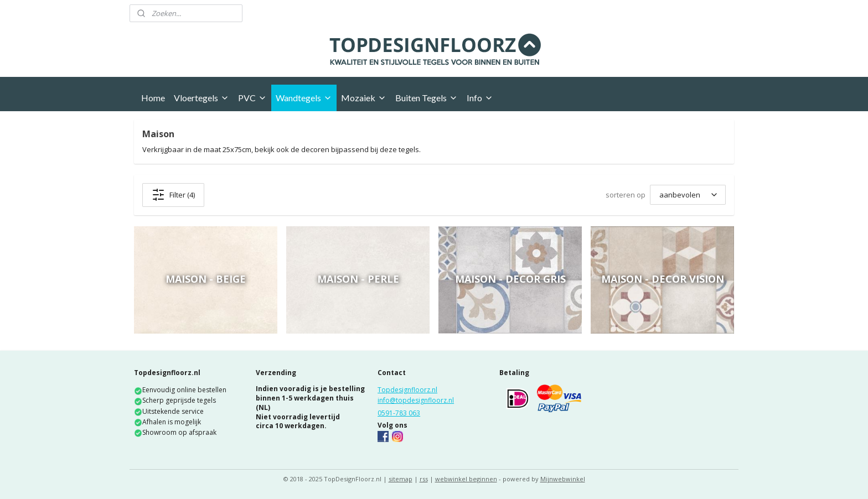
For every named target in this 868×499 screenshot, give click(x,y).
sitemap (401, 479)
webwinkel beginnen (466, 479)
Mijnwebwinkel (563, 479)
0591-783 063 (399, 413)
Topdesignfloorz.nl (407, 390)
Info (480, 98)
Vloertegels (201, 98)
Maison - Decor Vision (663, 279)
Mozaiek (364, 98)
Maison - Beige (206, 279)
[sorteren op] (688, 195)
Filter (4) (173, 195)
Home (153, 98)
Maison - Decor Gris (510, 279)
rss (424, 479)
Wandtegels (304, 98)
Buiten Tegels (427, 98)
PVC (252, 98)
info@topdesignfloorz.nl (416, 400)
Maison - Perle (358, 279)
